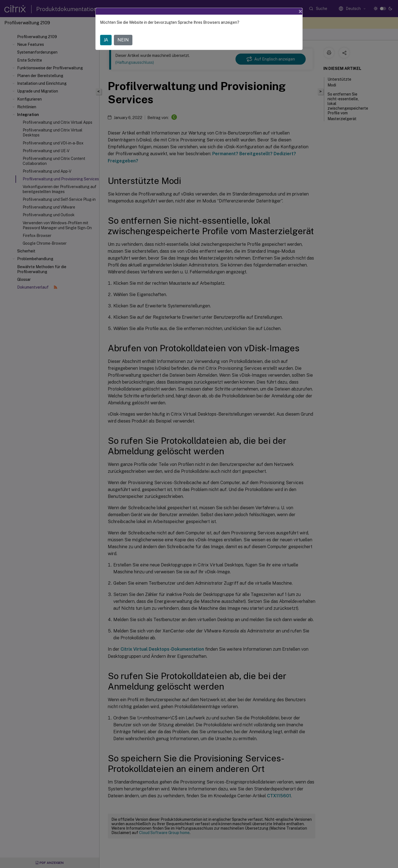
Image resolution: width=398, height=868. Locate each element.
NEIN (123, 40)
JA (106, 40)
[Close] (300, 11)
